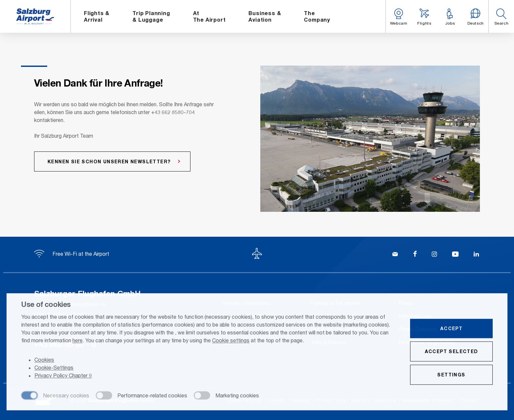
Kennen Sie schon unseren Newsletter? (109, 161)
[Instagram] (434, 255)
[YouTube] (455, 255)
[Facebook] (415, 255)
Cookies (44, 360)
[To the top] (257, 254)
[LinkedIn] (476, 255)
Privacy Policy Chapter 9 (63, 376)
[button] (501, 16)
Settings (451, 375)
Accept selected (452, 352)
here (78, 341)
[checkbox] (55, 396)
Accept (451, 329)
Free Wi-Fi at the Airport (72, 254)
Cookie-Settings (54, 368)
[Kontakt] (395, 255)
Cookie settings (231, 341)
